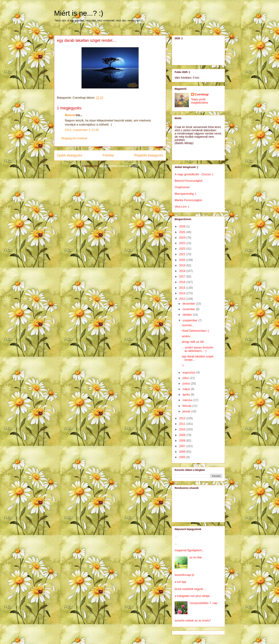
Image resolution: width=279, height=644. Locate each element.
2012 (183, 418)
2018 (183, 271)
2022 (183, 249)
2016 (183, 282)
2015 (183, 288)
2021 (183, 254)
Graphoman (182, 187)
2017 (183, 277)
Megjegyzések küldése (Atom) (118, 166)
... (176, 536)
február (187, 406)
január (187, 411)
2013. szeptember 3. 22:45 (82, 130)
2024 (183, 238)
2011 (183, 424)
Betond (70, 115)
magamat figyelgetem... (189, 550)
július (186, 378)
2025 (183, 232)
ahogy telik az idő (193, 342)
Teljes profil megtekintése (200, 101)
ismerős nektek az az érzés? (193, 621)
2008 (183, 441)
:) (183, 365)
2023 (183, 243)
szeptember (190, 320)
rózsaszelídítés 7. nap (203, 603)
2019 (183, 265)
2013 (183, 299)
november (189, 309)
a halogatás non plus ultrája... (193, 596)
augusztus (189, 372)
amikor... (187, 336)
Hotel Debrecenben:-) (195, 331)
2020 (183, 260)
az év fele (196, 557)
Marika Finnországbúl (188, 200)
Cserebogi (202, 94)
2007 (183, 446)
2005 (183, 457)
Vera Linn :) (182, 207)
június (187, 384)
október (188, 315)
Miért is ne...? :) (79, 13)
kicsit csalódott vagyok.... (190, 589)
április (187, 395)
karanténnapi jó (184, 575)
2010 (183, 429)
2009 (183, 435)
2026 (183, 226)
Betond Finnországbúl (189, 181)
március (188, 400)
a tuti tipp (180, 582)
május (187, 389)
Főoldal (108, 155)
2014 (183, 293)
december (189, 304)
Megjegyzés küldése (74, 138)
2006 (183, 452)
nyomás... (188, 325)
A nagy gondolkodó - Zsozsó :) (194, 174)
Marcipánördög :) (185, 194)
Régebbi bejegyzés (149, 155)
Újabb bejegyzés (70, 155)
